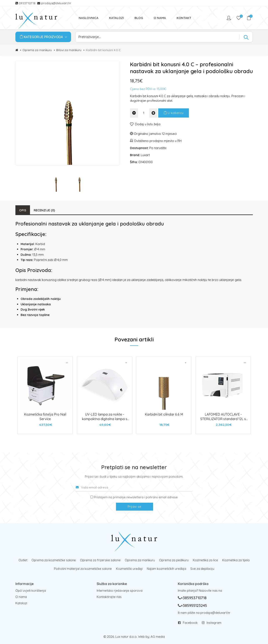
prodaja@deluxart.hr (56, 3)
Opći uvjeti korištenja (31, 591)
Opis (23, 210)
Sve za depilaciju (202, 569)
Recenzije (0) (44, 210)
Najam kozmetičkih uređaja (166, 569)
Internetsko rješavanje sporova (120, 591)
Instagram (214, 623)
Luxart (145, 155)
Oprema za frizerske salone (100, 560)
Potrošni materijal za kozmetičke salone (83, 569)
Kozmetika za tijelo (236, 560)
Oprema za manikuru (37, 50)
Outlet (23, 560)
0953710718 (27, 3)
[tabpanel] (45, 395)
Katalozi (21, 603)
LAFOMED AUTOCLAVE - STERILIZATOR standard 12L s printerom (223, 419)
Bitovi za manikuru (69, 50)
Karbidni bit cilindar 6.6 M (164, 414)
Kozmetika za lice (205, 560)
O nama (21, 597)
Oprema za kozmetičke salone (54, 560)
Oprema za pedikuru (174, 560)
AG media (158, 637)
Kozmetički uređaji (129, 569)
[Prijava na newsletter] (92, 497)
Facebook (190, 623)
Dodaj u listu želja (148, 124)
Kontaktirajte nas (109, 597)
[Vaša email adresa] (134, 487)
